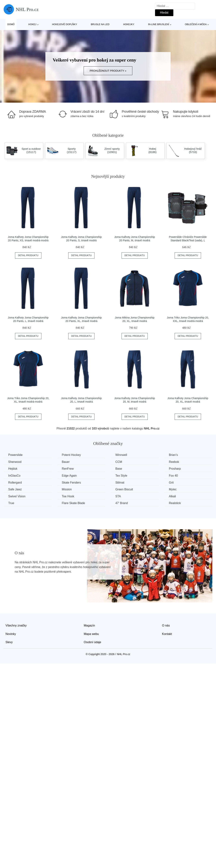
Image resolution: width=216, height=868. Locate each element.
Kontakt (167, 634)
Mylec (173, 489)
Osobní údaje (93, 642)
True (11, 503)
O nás (166, 625)
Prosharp (175, 469)
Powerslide (15, 455)
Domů (11, 24)
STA (118, 496)
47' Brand (122, 503)
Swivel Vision (17, 496)
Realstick (175, 503)
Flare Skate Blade (73, 503)
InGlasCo (14, 476)
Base (119, 469)
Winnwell (121, 455)
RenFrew (68, 469)
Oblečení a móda (196, 24)
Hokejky (129, 24)
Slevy (9, 642)
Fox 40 (173, 476)
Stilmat (120, 483)
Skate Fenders (71, 483)
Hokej (32, 24)
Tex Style (121, 476)
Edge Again (69, 476)
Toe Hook (68, 496)
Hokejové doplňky (65, 24)
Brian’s (173, 455)
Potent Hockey (71, 455)
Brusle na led (100, 24)
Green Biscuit (124, 489)
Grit (171, 483)
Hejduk (13, 469)
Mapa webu (91, 634)
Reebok (174, 462)
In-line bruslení (159, 24)
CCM (119, 462)
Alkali (172, 496)
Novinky (11, 634)
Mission (67, 489)
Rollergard (15, 483)
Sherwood (15, 462)
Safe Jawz (15, 489)
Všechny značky (16, 625)
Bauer (66, 462)
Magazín (89, 625)
